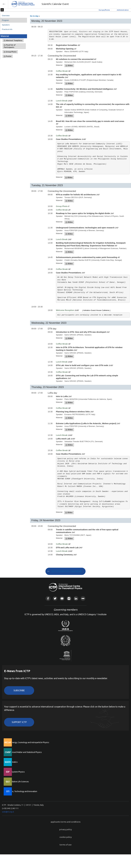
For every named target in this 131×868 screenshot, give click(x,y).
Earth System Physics (16, 772)
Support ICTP (19, 722)
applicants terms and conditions (66, 822)
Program (5, 20)
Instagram (69, 599)
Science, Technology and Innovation (22, 791)
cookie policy (66, 837)
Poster (8, 56)
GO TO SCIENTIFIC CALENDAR (67, 571)
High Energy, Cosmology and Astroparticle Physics (28, 742)
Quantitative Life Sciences (18, 782)
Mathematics (12, 762)
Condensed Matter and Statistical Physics (24, 752)
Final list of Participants (10, 46)
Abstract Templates (13, 41)
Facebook (48, 599)
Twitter (55, 599)
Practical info (7, 29)
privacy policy (65, 829)
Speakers (6, 25)
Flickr (83, 599)
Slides (69, 66)
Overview (6, 16)
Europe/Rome (104, 10)
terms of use (66, 845)
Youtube (62, 599)
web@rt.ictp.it (8, 812)
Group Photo (10, 52)
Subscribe (19, 690)
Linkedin (76, 599)
